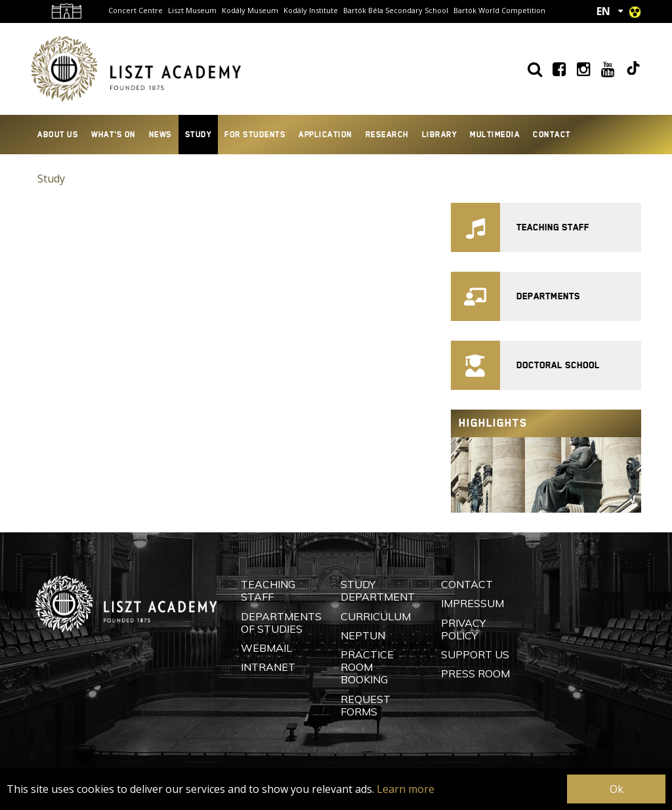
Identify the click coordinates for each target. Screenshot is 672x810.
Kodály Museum (250, 10)
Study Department (378, 590)
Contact (552, 135)
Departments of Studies (281, 623)
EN (603, 11)
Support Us (475, 654)
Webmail (266, 648)
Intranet (268, 667)
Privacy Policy (463, 629)
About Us (58, 135)
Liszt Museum (192, 10)
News (160, 135)
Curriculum (376, 616)
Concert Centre (136, 10)
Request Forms (366, 705)
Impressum (472, 603)
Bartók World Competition (499, 10)
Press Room (475, 673)
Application (325, 135)
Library (440, 135)
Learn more (406, 789)
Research (387, 135)
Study (199, 135)
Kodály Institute (311, 10)
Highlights (493, 423)
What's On (114, 135)
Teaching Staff (268, 590)
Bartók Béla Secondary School (396, 10)
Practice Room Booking (367, 667)
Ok (617, 789)
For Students (255, 135)
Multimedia (495, 135)
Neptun (363, 635)
